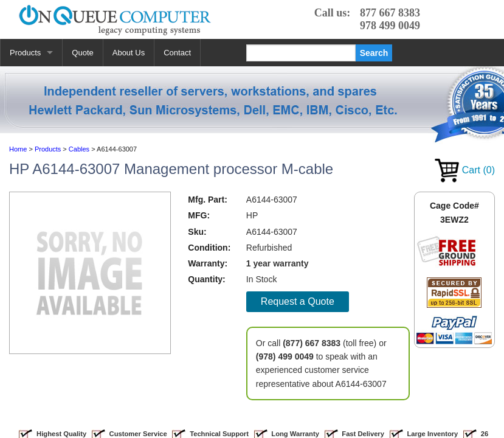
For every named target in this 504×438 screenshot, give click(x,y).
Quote (82, 53)
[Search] (301, 53)
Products (25, 53)
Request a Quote (298, 301)
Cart (465, 170)
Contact (177, 53)
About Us (129, 53)
